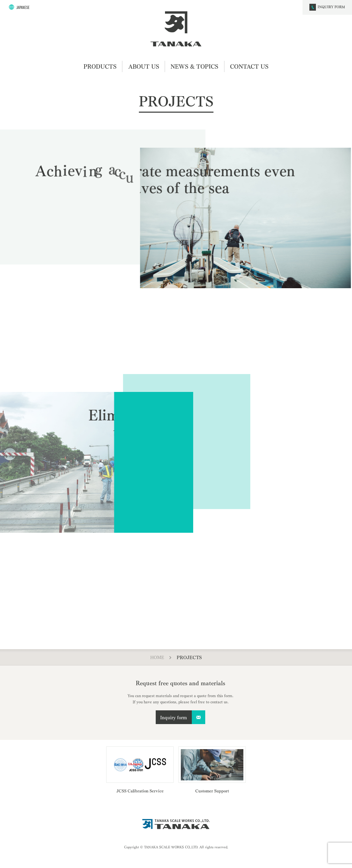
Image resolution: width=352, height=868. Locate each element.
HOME (157, 657)
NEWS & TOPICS (194, 66)
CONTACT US (249, 66)
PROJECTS (189, 657)
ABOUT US (144, 66)
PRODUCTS (100, 66)
